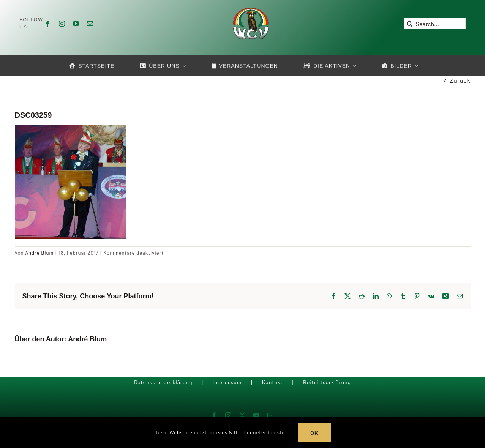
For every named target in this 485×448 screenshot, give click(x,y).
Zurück (460, 80)
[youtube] (76, 24)
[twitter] (242, 415)
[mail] (90, 24)
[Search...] (435, 24)
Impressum (227, 382)
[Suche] (410, 24)
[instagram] (62, 24)
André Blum (39, 253)
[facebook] (48, 24)
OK (314, 433)
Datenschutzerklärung (163, 382)
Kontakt (273, 382)
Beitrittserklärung (327, 382)
